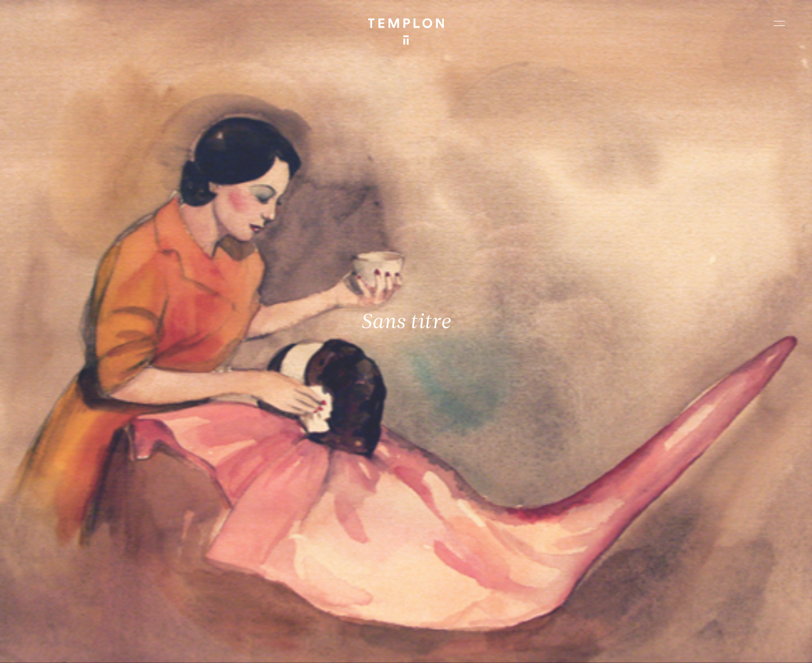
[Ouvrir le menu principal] (779, 23)
